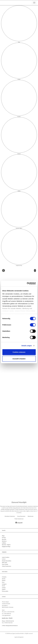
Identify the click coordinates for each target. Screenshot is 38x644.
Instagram (4, 584)
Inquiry (19, 523)
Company (4, 577)
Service (4, 579)
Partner (4, 580)
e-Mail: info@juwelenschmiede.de (10, 626)
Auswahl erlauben (19, 359)
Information (5, 572)
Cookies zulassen (19, 352)
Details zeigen (27, 346)
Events (3, 586)
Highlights (4, 552)
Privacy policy (5, 591)
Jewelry (4, 530)
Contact (4, 588)
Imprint (4, 589)
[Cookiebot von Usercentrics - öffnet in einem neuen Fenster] (27, 284)
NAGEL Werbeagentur (19, 637)
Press (3, 582)
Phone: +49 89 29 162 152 (8, 621)
